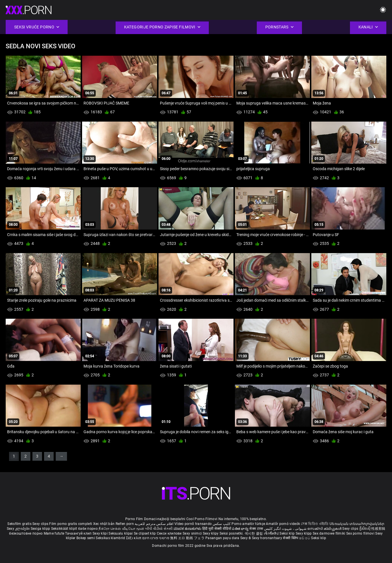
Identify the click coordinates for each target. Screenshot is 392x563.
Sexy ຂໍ (246, 538)
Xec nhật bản (104, 524)
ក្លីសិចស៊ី (365, 529)
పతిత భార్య (241, 529)
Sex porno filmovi (360, 533)
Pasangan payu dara (223, 538)
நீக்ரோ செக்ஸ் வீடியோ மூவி (121, 529)
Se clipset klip (145, 533)
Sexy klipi (101, 533)
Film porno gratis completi (71, 524)
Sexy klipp (304, 533)
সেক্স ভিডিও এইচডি (315, 524)
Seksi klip (287, 533)
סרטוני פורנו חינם (156, 538)
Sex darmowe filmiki (329, 533)
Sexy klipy (211, 533)
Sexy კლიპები (19, 529)
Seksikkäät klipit (65, 529)
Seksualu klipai (121, 533)
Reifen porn (125, 524)
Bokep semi (86, 538)
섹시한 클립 (254, 533)
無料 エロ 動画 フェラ (187, 538)
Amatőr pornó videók (283, 524)
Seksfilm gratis (19, 524)
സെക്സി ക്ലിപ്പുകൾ (325, 529)
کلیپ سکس (222, 524)
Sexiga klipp (41, 529)
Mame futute (54, 533)
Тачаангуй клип (79, 533)
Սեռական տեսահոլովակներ (357, 524)
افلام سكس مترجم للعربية (154, 524)
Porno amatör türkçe (248, 524)
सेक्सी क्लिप (291, 538)
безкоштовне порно (26, 533)
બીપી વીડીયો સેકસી (159, 529)
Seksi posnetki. (232, 533)
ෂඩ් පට (305, 538)
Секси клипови (170, 533)
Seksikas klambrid (111, 538)
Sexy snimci (193, 533)
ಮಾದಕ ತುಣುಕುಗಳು (188, 529)
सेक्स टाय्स (257, 529)
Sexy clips (41, 524)
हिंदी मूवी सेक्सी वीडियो (217, 529)
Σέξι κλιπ (134, 538)
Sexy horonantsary (267, 538)
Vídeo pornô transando (193, 524)
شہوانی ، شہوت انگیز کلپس (286, 529)
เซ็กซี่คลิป (272, 533)
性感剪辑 (378, 529)
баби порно (88, 529)
